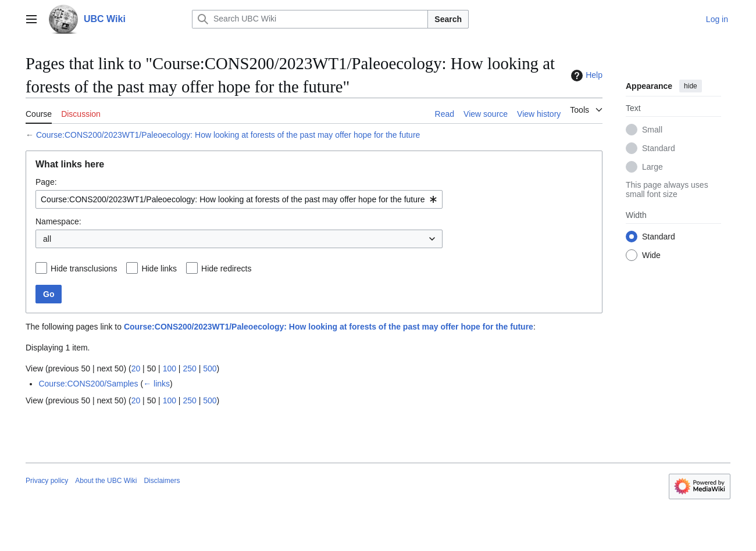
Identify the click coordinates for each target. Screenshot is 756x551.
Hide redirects (226, 269)
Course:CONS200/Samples (88, 384)
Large (652, 167)
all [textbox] (47, 239)
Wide (651, 255)
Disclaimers (162, 481)
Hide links (159, 269)
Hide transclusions (84, 269)
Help (585, 76)
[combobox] (239, 199)
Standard (659, 148)
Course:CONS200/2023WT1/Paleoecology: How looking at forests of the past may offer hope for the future (228, 135)
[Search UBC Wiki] (310, 19)
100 (170, 368)
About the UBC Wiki (106, 481)
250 (189, 368)
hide (691, 86)
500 (210, 368)
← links (156, 384)
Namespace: (58, 221)
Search (448, 19)
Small (652, 130)
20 (136, 368)
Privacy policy (47, 481)
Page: (46, 182)
